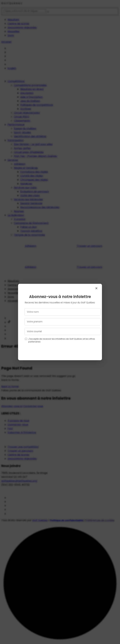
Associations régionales (22, 27)
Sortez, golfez (22, 148)
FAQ (10, 429)
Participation (16, 140)
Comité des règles (32, 176)
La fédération (16, 215)
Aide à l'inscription (31, 97)
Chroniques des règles (34, 180)
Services (13, 160)
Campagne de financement (31, 223)
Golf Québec (40, 520)
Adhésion (20, 164)
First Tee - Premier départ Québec (36, 156)
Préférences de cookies (100, 520)
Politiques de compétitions (37, 105)
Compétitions (16, 81)
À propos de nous (18, 421)
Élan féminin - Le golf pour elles (33, 144)
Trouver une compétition (23, 447)
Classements (22, 121)
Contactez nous (33, 406)
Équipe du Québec (25, 129)
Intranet (6, 42)
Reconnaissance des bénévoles (40, 207)
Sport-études (22, 132)
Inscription (27, 93)
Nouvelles (14, 31)
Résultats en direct (32, 89)
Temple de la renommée (29, 235)
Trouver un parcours (90, 246)
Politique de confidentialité (67, 520)
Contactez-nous (18, 425)
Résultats (13, 20)
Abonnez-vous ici (12, 406)
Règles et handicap (26, 168)
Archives (26, 109)
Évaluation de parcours (35, 192)
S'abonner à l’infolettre (22, 432)
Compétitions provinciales (30, 85)
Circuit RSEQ (22, 117)
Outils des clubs (30, 195)
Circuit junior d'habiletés (29, 152)
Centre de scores (18, 24)
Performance (16, 125)
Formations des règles (34, 172)
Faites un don (28, 227)
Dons (11, 35)
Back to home (10, 386)
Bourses (19, 211)
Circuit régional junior (27, 113)
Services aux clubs (25, 188)
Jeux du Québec (30, 101)
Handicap (26, 184)
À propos (20, 219)
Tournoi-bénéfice (31, 231)
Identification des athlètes (30, 136)
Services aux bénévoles (28, 199)
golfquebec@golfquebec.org (19, 481)
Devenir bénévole (31, 203)
